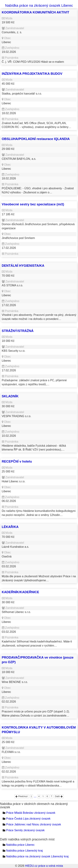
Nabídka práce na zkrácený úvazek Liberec (39, 5)
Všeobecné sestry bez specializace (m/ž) (33, 204)
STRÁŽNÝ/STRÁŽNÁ (18, 331)
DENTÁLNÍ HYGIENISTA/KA (23, 266)
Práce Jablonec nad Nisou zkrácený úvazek (33, 824)
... (35, 796)
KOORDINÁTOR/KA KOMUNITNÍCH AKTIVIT (35, 12)
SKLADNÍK (10, 396)
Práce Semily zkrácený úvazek (25, 830)
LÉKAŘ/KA (10, 527)
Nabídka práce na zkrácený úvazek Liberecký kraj (37, 856)
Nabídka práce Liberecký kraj (24, 851)
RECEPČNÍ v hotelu (17, 461)
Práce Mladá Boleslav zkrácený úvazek (31, 813)
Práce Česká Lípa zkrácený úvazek (28, 819)
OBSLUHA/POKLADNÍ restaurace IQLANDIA (36, 139)
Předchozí (21, 796)
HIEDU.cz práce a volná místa (44, 866)
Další (59, 796)
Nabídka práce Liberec (20, 845)
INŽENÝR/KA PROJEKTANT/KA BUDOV (32, 74)
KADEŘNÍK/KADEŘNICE (21, 592)
